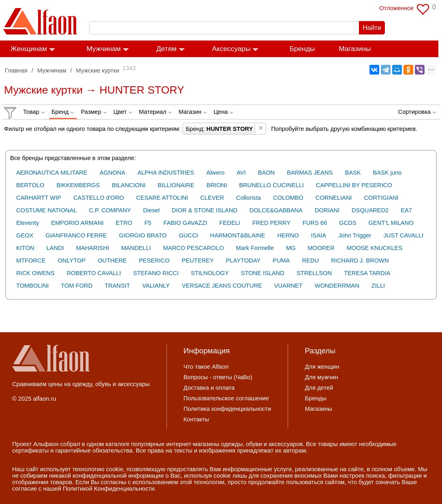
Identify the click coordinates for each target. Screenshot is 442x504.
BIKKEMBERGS (78, 185)
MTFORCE (31, 261)
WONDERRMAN (337, 286)
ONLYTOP (72, 261)
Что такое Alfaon (206, 367)
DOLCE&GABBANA (276, 210)
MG (291, 248)
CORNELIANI (334, 198)
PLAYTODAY (243, 261)
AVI (241, 173)
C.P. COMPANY (110, 210)
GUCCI (188, 235)
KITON (25, 248)
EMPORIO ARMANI (77, 223)
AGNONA (113, 173)
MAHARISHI (93, 248)
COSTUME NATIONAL (47, 210)
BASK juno (388, 173)
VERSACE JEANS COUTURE (222, 286)
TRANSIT (117, 286)
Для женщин (322, 367)
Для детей (319, 388)
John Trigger (355, 235)
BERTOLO (30, 185)
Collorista (249, 198)
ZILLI (378, 286)
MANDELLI (136, 248)
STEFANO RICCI (156, 273)
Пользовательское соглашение (226, 398)
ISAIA (319, 235)
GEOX (25, 235)
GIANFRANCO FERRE (76, 235)
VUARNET (288, 286)
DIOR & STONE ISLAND (205, 210)
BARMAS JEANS (310, 173)
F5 (148, 223)
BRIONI (217, 185)
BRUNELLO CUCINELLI (271, 185)
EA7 (406, 210)
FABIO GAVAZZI (186, 223)
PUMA (281, 261)
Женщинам (32, 49)
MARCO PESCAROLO (193, 248)
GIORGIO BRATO (143, 235)
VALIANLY (156, 286)
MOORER (321, 248)
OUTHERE (112, 261)
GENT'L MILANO (391, 223)
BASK (353, 173)
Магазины (358, 49)
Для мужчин (321, 377)
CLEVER (212, 198)
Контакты (196, 419)
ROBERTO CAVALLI (94, 273)
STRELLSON (314, 273)
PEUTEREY (198, 261)
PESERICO (154, 261)
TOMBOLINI (32, 286)
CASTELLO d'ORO (99, 198)
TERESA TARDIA (367, 273)
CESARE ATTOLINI (162, 198)
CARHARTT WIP (39, 198)
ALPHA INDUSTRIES (166, 173)
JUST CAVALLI (404, 235)
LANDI (55, 248)
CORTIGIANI (381, 198)
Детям (170, 49)
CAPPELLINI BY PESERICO (354, 185)
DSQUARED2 (370, 210)
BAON (267, 173)
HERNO (288, 235)
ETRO (124, 223)
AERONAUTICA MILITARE (52, 173)
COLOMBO (288, 198)
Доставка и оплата (209, 388)
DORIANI (327, 210)
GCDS (348, 223)
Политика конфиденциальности (227, 409)
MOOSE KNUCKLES (375, 248)
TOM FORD (77, 286)
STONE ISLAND (263, 273)
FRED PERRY (271, 223)
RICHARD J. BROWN (360, 261)
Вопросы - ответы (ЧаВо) (218, 377)
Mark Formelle (255, 248)
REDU (310, 261)
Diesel (151, 210)
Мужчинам (108, 49)
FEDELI (230, 223)
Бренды (306, 49)
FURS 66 (315, 223)
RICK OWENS (35, 273)
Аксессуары (235, 49)
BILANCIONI (129, 185)
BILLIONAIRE (176, 185)
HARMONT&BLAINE (238, 235)
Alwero (215, 173)
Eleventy (28, 223)
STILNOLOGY (210, 273)
